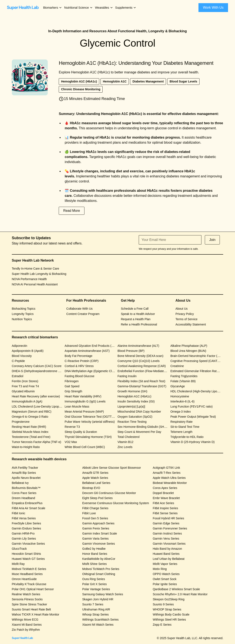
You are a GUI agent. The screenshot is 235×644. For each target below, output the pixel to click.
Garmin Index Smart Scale (100, 533)
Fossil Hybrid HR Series (168, 518)
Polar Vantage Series (96, 589)
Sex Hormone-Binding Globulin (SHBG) (143, 427)
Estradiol (18, 376)
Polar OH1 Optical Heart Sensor (33, 589)
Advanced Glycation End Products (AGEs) (92, 346)
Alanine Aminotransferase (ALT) (138, 346)
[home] (23, 8)
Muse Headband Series (27, 574)
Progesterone (21, 422)
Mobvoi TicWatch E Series (29, 569)
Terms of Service (186, 319)
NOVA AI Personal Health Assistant (35, 284)
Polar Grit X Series (95, 584)
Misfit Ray (18, 564)
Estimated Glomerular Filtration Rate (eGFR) (200, 371)
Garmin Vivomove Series (99, 544)
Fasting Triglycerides (184, 376)
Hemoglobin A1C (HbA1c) (134, 396)
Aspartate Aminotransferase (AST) (87, 351)
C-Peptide (18, 361)
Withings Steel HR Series (169, 620)
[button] (53, 8)
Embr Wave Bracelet (166, 498)
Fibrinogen (72, 381)
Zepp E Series (162, 625)
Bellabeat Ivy (20, 483)
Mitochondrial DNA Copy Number (139, 412)
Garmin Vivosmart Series (169, 544)
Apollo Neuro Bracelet (26, 478)
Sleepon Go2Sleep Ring (168, 599)
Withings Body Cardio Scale (171, 614)
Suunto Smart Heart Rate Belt (31, 609)
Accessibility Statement (191, 324)
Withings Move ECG (25, 620)
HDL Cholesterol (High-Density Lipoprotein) (199, 391)
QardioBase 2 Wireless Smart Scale (176, 589)
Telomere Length (181, 432)
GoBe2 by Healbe (94, 549)
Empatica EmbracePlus (27, 503)
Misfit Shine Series (95, 564)
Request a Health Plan (136, 319)
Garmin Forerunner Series (170, 528)
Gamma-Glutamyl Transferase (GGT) (142, 386)
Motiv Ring (160, 569)
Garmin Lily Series (24, 539)
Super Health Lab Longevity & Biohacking (39, 274)
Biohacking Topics (24, 309)
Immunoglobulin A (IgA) (27, 401)
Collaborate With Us (79, 309)
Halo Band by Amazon (167, 549)
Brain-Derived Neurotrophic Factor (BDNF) (198, 356)
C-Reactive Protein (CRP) (82, 361)
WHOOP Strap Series (167, 609)
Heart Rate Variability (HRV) (83, 396)
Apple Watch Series (95, 478)
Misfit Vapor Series (165, 564)
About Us (182, 309)
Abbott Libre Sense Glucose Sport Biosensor (112, 468)
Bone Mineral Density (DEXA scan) (140, 356)
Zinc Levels (125, 447)
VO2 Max (71, 442)
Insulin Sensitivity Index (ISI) (136, 401)
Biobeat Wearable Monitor (170, 483)
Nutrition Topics (22, 319)
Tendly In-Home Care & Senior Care (35, 269)
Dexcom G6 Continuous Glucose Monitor (109, 493)
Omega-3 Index (181, 412)
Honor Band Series (95, 554)
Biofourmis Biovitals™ (26, 488)
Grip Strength (73, 391)
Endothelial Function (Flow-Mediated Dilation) (147, 371)
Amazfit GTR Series (95, 473)
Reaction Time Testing (132, 422)
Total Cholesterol (128, 437)
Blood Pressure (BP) (131, 351)
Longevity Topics (23, 314)
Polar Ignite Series (165, 584)
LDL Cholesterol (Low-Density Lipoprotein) (40, 406)
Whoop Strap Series (96, 614)
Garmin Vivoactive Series (28, 544)
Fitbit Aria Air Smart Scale (29, 508)
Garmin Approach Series (98, 523)
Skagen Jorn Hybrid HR (98, 599)
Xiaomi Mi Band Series (27, 625)
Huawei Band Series (166, 554)
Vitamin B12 (125, 442)
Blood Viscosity (22, 356)
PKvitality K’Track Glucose (29, 584)
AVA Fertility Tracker (25, 468)
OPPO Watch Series (166, 574)
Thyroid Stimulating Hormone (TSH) (88, 437)
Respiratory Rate (181, 422)
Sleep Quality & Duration (81, 432)
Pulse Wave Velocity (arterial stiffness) (90, 422)
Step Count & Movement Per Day (139, 432)
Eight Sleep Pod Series (98, 498)
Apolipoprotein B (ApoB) (28, 351)
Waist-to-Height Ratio (26, 447)
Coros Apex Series (165, 488)
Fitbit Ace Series (163, 503)
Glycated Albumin (23, 391)
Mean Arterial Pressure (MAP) (84, 412)
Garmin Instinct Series (167, 533)
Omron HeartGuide (24, 579)
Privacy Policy (185, 314)
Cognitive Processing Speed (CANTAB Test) (199, 361)
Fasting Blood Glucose (79, 376)
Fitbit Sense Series (165, 513)
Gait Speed (72, 386)
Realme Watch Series (26, 594)
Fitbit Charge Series (95, 508)
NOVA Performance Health (29, 279)
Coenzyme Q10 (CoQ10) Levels (138, 361)
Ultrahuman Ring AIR (96, 609)
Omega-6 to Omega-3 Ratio (30, 417)
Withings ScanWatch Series (101, 620)
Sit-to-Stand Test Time (185, 427)
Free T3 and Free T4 (25, 386)
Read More (71, 211)
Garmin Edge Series (166, 523)
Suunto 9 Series (163, 604)
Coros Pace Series (24, 493)
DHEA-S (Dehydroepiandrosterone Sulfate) (40, 371)
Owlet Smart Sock (164, 579)
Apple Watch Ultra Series (169, 478)
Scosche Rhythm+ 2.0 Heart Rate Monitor (180, 594)
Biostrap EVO (91, 488)
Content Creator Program (83, 314)
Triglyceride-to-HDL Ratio (187, 437)
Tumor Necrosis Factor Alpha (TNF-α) (37, 442)
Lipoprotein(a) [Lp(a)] (131, 406)
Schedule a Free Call (135, 309)
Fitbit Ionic (19, 513)
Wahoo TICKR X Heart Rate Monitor (36, 614)
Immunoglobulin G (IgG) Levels (85, 401)
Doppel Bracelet (163, 493)
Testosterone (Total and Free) (31, 437)
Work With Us (213, 7)
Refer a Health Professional (139, 324)
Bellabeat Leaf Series (96, 483)
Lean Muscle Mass (77, 406)
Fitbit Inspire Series (165, 508)
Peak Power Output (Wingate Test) (193, 417)
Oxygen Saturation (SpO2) (135, 417)
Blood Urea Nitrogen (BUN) (188, 351)
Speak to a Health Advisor (138, 314)
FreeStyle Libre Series (26, 523)
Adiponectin (20, 346)
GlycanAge (178, 386)
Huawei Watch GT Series (28, 559)
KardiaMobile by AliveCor (99, 559)
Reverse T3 (72, 427)
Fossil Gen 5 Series (95, 518)
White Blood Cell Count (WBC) (85, 447)
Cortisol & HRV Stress (79, 366)
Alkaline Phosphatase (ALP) (189, 346)
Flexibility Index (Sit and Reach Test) (141, 381)
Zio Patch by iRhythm (26, 630)
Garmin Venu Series (166, 539)
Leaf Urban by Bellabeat (168, 559)
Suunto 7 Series (93, 604)
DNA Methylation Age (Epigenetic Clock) (91, 371)
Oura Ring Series (94, 579)
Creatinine (177, 366)
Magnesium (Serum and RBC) (32, 412)
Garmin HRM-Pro (23, 533)
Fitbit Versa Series (24, 518)
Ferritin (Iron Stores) (25, 381)
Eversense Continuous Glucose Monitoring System (116, 503)
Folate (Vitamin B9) (183, 381)
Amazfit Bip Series (24, 473)
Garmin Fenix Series (96, 528)
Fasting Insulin (127, 376)
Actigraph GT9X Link (166, 468)
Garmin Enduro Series (26, 528)
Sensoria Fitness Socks (27, 599)
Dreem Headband (24, 498)
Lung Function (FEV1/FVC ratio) (192, 406)
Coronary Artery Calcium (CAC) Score (37, 366)
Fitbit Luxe (89, 513)
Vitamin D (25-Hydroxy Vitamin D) (193, 442)
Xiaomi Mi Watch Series (98, 625)
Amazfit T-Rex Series (166, 473)
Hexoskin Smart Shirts (26, 554)
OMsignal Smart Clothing (99, 574)
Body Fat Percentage (79, 356)
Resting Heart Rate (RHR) (29, 427)
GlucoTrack (19, 549)
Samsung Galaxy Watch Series (103, 594)
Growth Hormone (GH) (132, 391)
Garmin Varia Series (96, 539)
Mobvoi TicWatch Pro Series (101, 569)
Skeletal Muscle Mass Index (30, 432)
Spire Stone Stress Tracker (29, 604)
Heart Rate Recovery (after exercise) (36, 396)
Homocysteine (180, 396)
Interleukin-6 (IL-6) (182, 401)
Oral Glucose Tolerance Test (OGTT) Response (96, 417)
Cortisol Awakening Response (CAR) (142, 366)
